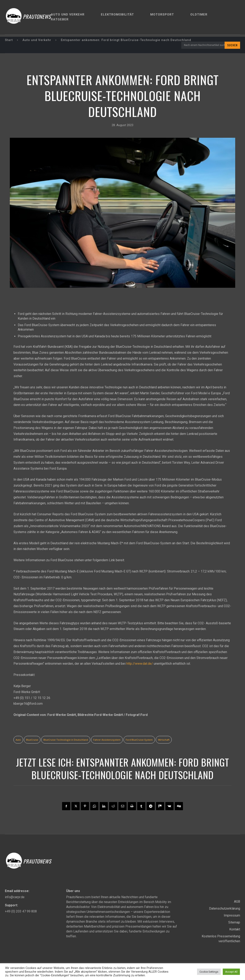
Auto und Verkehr (37, 40)
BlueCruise (32, 740)
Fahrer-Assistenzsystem (107, 740)
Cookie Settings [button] (209, 972)
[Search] (232, 45)
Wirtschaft (164, 740)
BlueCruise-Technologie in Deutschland (66, 740)
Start (9, 40)
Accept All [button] (231, 972)
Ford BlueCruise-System (139, 740)
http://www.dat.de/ (140, 664)
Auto (18, 740)
